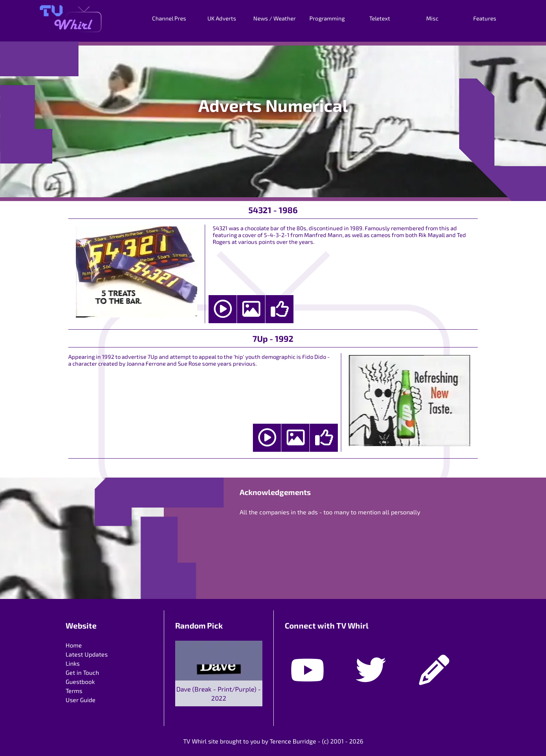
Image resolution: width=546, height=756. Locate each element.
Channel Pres (169, 18)
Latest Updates (87, 654)
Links (73, 663)
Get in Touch (82, 672)
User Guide (81, 700)
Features (485, 18)
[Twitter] (371, 663)
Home (74, 645)
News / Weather (275, 18)
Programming (327, 18)
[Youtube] (308, 663)
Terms (74, 691)
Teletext (380, 18)
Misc (432, 18)
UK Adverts (222, 18)
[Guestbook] (434, 663)
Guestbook (80, 681)
